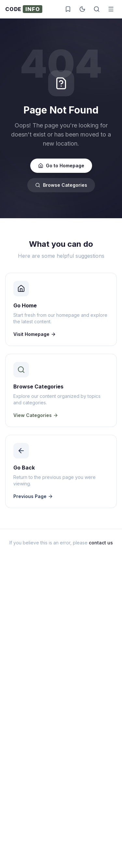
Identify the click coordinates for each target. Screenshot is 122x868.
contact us (101, 543)
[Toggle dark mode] (82, 9)
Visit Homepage (35, 334)
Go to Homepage (61, 166)
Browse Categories (61, 185)
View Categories (36, 415)
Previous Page (33, 496)
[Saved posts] (68, 9)
